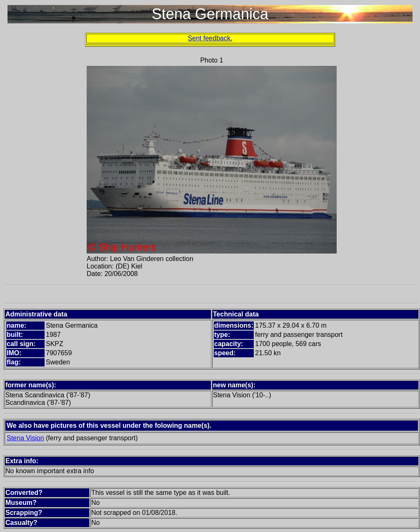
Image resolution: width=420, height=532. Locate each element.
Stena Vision (25, 438)
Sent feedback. (210, 38)
